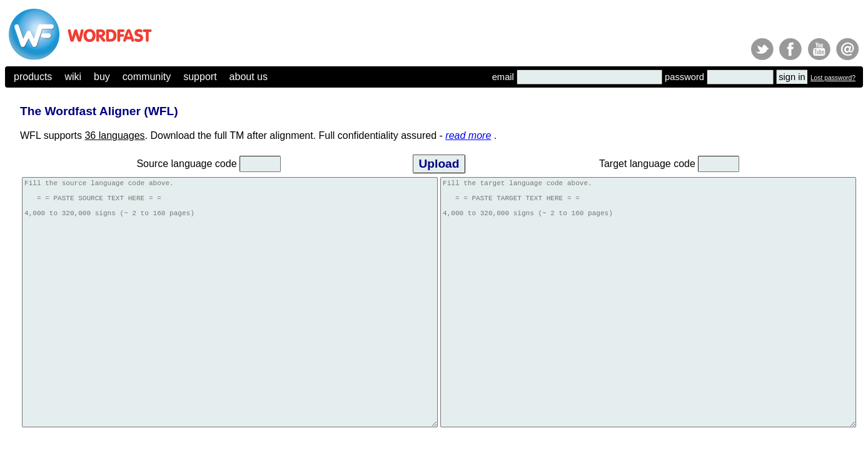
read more (468, 135)
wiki (73, 77)
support (200, 77)
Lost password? (833, 78)
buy (102, 77)
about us (249, 77)
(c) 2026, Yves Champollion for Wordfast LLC (63, 454)
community (147, 77)
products (33, 77)
